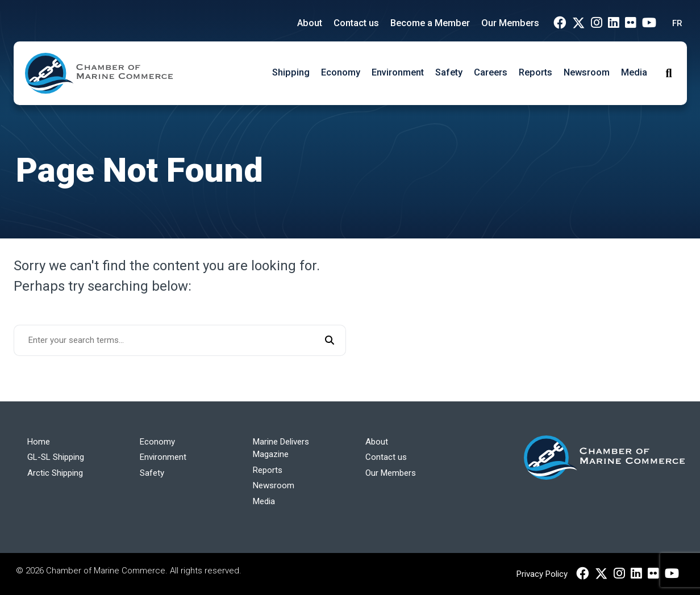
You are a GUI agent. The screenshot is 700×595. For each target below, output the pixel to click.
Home (39, 442)
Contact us (356, 23)
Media (634, 72)
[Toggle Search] (668, 73)
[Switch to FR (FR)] (674, 24)
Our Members (510, 23)
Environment (398, 72)
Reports (536, 72)
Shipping (291, 72)
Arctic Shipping (55, 473)
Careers (491, 72)
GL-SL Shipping (56, 457)
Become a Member (430, 23)
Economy (341, 72)
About (310, 23)
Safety (449, 72)
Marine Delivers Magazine (281, 448)
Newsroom (587, 72)
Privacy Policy (542, 574)
